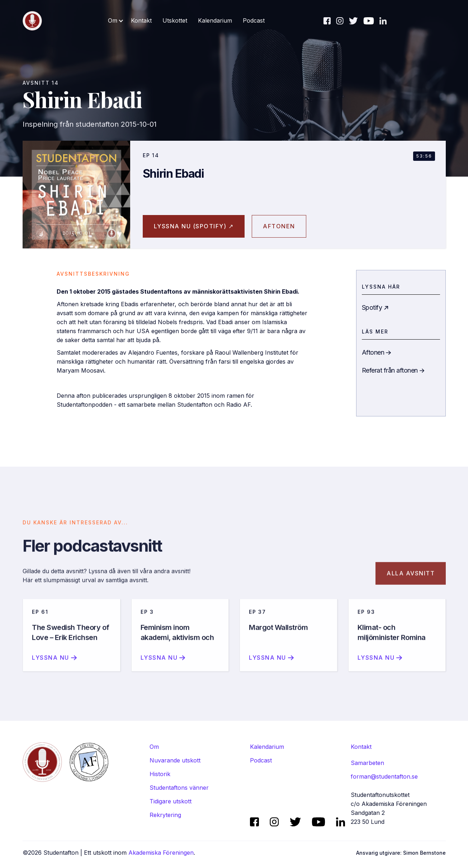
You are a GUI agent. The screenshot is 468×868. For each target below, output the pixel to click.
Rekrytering (165, 815)
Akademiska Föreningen (161, 853)
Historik (160, 774)
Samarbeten (367, 763)
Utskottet (175, 20)
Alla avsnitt (411, 581)
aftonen (279, 226)
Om (154, 747)
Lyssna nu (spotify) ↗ (194, 226)
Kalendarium (215, 20)
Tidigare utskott (171, 801)
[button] (116, 21)
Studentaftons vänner (179, 788)
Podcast (254, 20)
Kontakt (141, 20)
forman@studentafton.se (384, 776)
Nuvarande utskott (175, 760)
